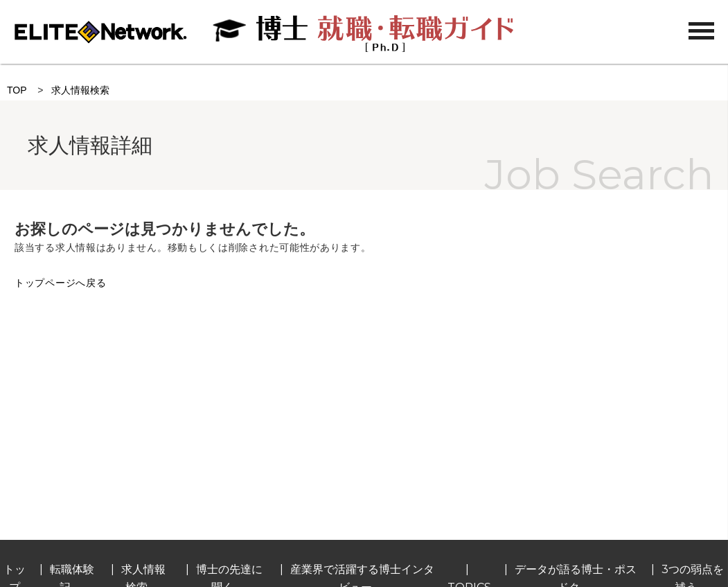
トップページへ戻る (60, 283)
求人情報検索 (80, 90)
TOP (17, 90)
